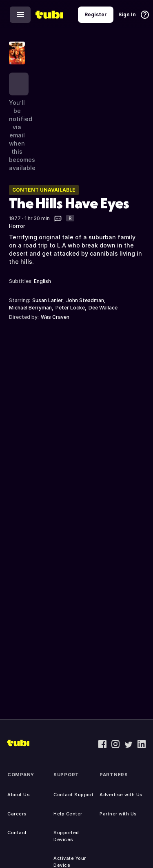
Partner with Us (118, 814)
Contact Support (74, 795)
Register (96, 14)
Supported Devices (66, 836)
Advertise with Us (121, 795)
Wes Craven (55, 317)
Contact (17, 833)
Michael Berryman (30, 308)
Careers (17, 814)
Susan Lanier (47, 300)
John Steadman (85, 300)
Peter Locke (70, 308)
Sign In (127, 14)
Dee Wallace (103, 308)
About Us (19, 795)
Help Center (68, 814)
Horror (17, 226)
